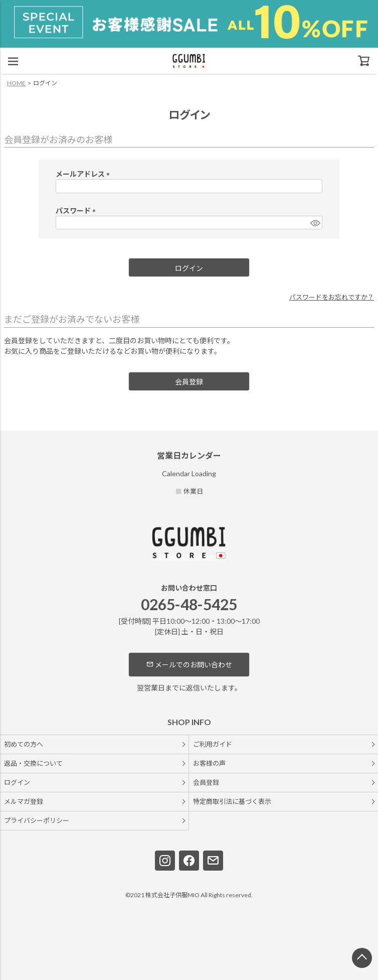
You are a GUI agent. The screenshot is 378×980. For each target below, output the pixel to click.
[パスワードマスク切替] (315, 223)
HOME (16, 83)
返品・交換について (33, 763)
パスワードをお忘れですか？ (332, 297)
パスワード (77, 211)
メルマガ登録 (24, 801)
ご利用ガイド (213, 744)
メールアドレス (84, 174)
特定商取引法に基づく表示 (232, 801)
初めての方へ (24, 744)
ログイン (17, 782)
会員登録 (206, 782)
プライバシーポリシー (37, 820)
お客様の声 (209, 763)
